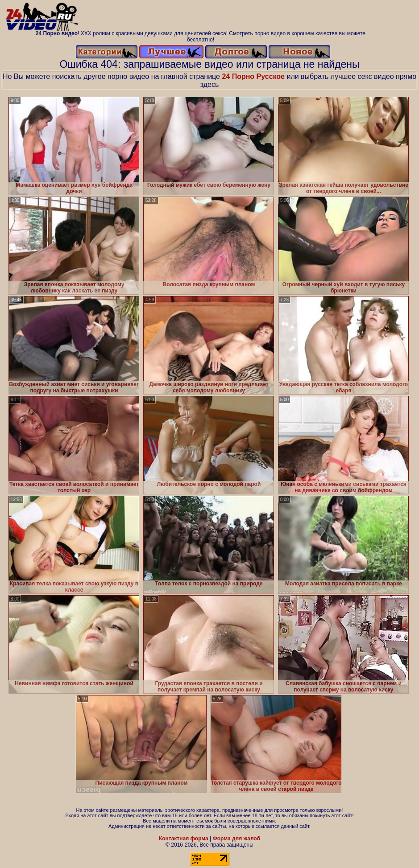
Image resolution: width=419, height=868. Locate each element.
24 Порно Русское (253, 76)
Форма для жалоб (237, 839)
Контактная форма (184, 839)
